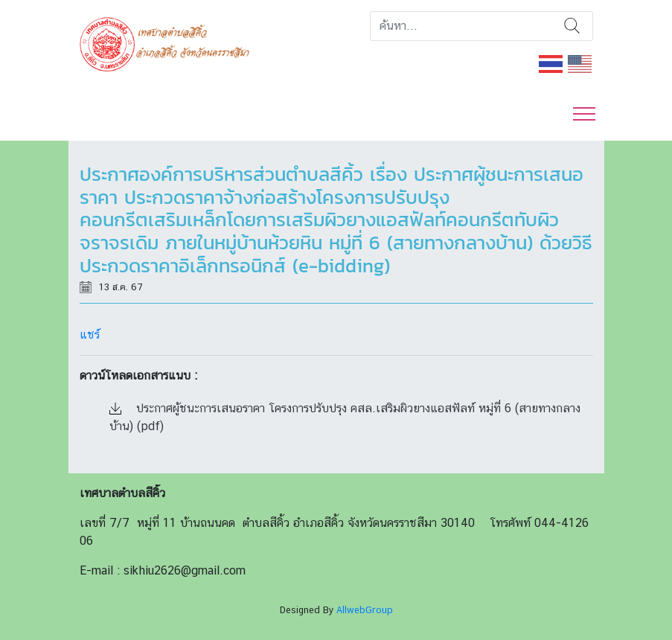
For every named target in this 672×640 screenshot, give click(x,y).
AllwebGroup (365, 610)
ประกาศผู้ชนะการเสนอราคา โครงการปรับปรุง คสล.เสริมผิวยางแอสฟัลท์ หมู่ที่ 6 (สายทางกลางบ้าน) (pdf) (345, 417)
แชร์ (90, 335)
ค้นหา (572, 26)
